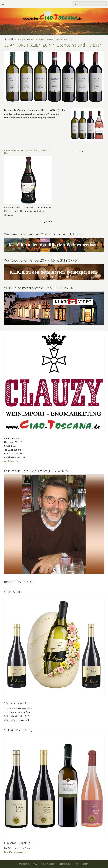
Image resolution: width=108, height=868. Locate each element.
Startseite (22, 39)
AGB (35, 864)
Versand (86, 864)
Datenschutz (64, 864)
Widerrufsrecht (48, 864)
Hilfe (76, 864)
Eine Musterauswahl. (15, 852)
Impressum (24, 864)
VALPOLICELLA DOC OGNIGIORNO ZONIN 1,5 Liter (27, 152)
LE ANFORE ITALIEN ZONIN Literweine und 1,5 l (50, 39)
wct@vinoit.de (11, 461)
